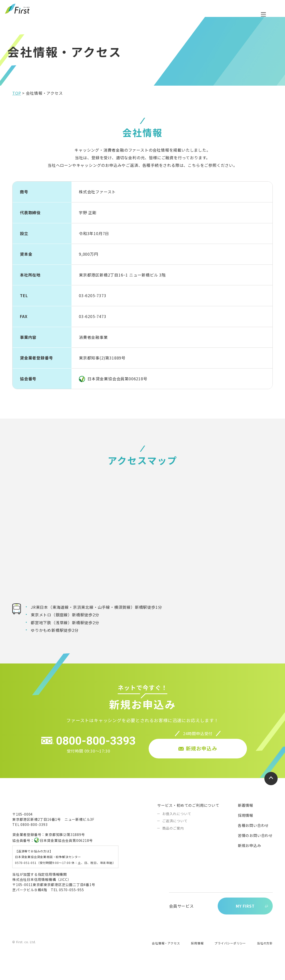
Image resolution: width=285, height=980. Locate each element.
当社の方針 (265, 957)
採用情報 (246, 828)
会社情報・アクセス (166, 957)
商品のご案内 (173, 841)
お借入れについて (177, 826)
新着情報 (246, 818)
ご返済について (175, 833)
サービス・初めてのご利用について (188, 818)
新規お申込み (249, 858)
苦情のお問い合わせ (255, 848)
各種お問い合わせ (253, 838)
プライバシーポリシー (230, 957)
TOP (17, 106)
